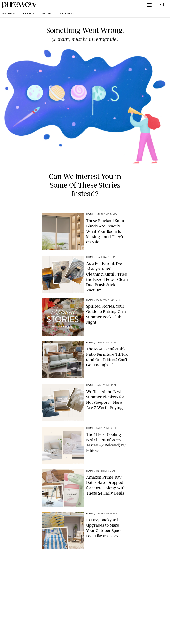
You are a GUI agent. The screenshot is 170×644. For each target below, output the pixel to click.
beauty (29, 14)
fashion (9, 14)
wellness (66, 14)
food (47, 14)
